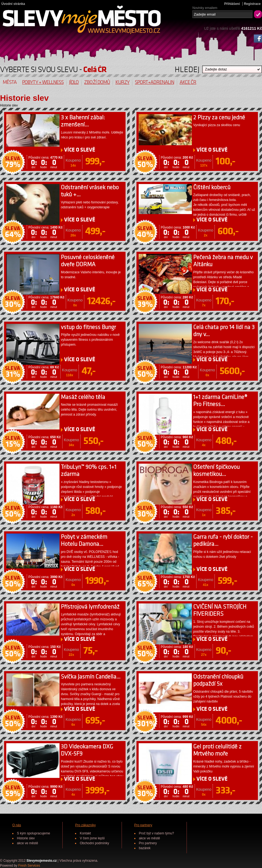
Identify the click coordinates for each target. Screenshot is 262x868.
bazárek (145, 848)
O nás (17, 825)
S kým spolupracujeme (33, 833)
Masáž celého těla (83, 397)
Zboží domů (97, 82)
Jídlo (74, 82)
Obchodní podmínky (94, 843)
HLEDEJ (187, 68)
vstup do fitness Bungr (88, 327)
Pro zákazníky (85, 825)
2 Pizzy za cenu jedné (219, 118)
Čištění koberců (212, 187)
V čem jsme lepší (92, 838)
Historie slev (26, 838)
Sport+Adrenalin (154, 82)
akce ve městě (27, 843)
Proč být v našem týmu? (157, 833)
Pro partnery (143, 825)
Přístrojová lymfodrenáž (90, 607)
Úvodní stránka (13, 4)
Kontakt (85, 833)
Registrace (252, 4)
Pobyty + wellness (43, 82)
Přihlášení (232, 4)
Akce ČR (188, 82)
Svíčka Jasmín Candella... (91, 677)
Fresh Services (29, 866)
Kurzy (122, 82)
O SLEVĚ (80, 150)
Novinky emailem (205, 8)
